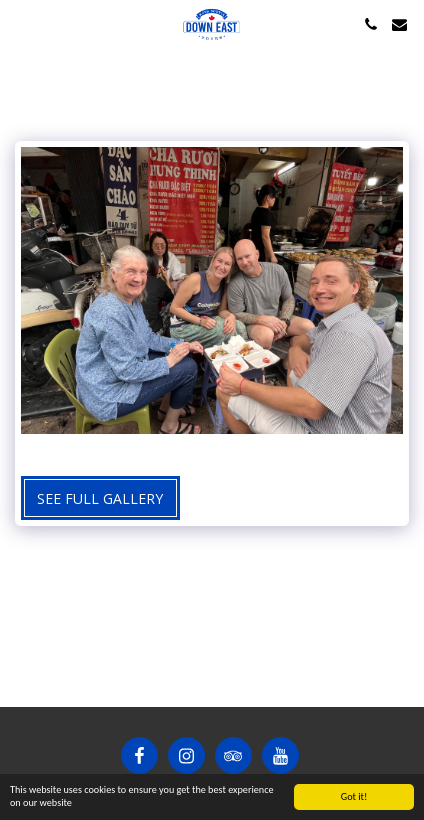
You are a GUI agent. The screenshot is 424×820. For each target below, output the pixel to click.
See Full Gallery (100, 498)
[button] (22, 23)
